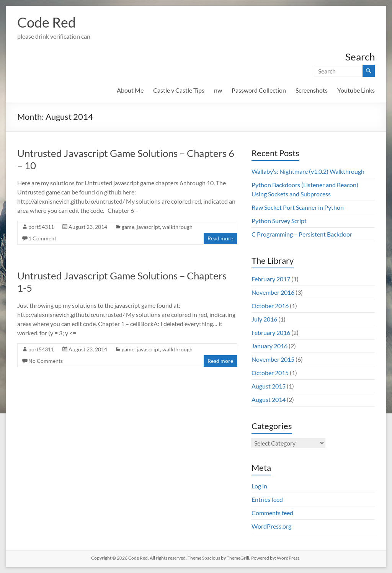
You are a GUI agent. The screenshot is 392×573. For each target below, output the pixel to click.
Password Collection (259, 90)
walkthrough (177, 227)
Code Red (47, 22)
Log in (259, 486)
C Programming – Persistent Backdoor (302, 234)
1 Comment (42, 238)
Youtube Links (356, 90)
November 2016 (273, 292)
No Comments (46, 361)
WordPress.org (271, 526)
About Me (130, 90)
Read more (220, 238)
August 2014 (269, 399)
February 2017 (271, 279)
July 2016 (264, 319)
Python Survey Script (279, 221)
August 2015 (269, 386)
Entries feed (267, 499)
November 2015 (273, 359)
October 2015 (270, 373)
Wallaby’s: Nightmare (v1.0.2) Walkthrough (308, 171)
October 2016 (270, 306)
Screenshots (312, 90)
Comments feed (272, 513)
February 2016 (271, 332)
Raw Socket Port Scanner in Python (298, 207)
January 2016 (269, 346)
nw (218, 90)
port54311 (41, 227)
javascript (148, 227)
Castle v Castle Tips (179, 90)
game (128, 227)
